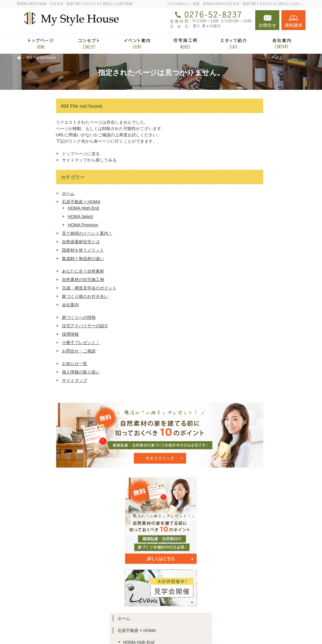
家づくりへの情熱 (40, 317)
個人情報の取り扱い (42, 372)
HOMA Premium (44, 225)
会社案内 (31, 305)
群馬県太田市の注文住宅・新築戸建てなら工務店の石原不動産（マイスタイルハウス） (203, 630)
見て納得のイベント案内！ (48, 233)
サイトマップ (35, 380)
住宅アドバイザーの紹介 (46, 326)
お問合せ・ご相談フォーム (269, 604)
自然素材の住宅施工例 (44, 280)
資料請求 (293, 20)
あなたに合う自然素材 (44, 271)
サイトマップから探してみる (50, 160)
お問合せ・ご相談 (40, 351)
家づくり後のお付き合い (46, 296)
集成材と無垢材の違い (44, 259)
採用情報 (31, 334)
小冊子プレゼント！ (42, 343)
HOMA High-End (44, 208)
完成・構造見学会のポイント (50, 288)
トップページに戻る (42, 154)
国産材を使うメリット (44, 250)
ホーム (29, 193)
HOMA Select (41, 216)
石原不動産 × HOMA (42, 202)
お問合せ (267, 20)
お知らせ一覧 (35, 364)
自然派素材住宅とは (42, 242)
